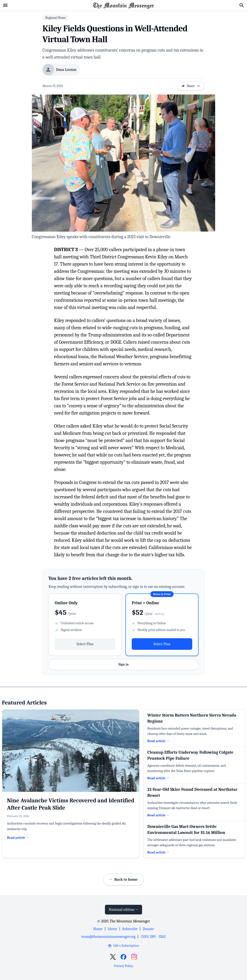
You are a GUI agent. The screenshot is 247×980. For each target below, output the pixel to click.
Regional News (55, 18)
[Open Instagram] (134, 957)
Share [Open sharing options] (191, 86)
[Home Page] (123, 5)
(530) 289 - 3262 (153, 937)
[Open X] (113, 957)
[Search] (242, 5)
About (112, 929)
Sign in (123, 664)
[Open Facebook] (123, 957)
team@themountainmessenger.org (108, 937)
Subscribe (130, 929)
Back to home (123, 879)
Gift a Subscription (123, 946)
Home (98, 929)
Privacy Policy (123, 966)
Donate (148, 929)
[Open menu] (5, 5)
